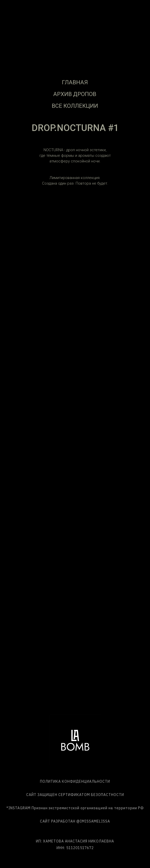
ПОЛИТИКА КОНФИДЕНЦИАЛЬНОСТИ (75, 781)
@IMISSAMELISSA (93, 821)
